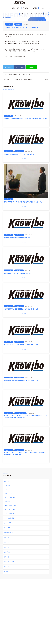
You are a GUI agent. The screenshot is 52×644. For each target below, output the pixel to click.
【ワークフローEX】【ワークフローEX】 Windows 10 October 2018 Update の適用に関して (24, 453)
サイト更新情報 (9, 513)
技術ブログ (7, 552)
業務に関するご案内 (11, 505)
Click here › (24, 123)
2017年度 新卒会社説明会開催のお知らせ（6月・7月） (21, 380)
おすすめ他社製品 (9, 518)
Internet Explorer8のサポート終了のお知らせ (19, 154)
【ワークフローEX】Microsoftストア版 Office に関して (22, 345)
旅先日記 (6, 557)
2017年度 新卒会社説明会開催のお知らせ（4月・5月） (21, 309)
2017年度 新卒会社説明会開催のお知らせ (17, 238)
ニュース (43, 8)
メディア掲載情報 (10, 497)
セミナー (7, 489)
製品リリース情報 (10, 509)
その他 (6, 571)
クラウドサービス (9, 562)
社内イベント (8, 567)
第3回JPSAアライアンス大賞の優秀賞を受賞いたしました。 (23, 202)
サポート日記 (8, 523)
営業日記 (6, 538)
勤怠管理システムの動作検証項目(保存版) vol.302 (18, 79)
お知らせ (18, 24)
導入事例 (27, 8)
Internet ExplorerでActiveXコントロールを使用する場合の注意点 (25, 119)
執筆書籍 (35, 8)
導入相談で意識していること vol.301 (19, 75)
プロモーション (9, 493)
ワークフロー (20, 413)
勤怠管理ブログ (8, 533)
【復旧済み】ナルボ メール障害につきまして (18, 273)
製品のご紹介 (16, 8)
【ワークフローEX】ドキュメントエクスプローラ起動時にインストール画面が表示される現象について (25, 416)
